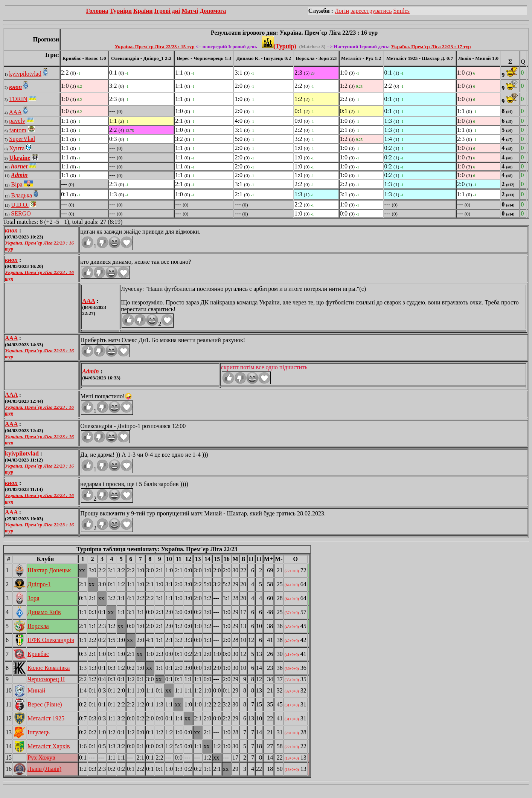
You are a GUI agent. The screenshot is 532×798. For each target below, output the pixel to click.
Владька (21, 195)
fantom (18, 130)
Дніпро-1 (39, 584)
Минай (36, 690)
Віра (17, 184)
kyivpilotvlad (25, 74)
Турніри (121, 11)
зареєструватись (371, 11)
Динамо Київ (44, 612)
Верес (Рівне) (45, 704)
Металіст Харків (49, 746)
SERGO (21, 213)
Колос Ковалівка (49, 668)
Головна (97, 11)
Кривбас (38, 654)
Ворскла (38, 626)
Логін (342, 11)
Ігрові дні (167, 11)
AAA (15, 112)
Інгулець (39, 732)
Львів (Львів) (44, 769)
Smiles (401, 11)
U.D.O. (20, 205)
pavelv (17, 121)
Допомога (213, 11)
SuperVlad (22, 139)
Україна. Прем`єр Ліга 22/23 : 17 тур (431, 47)
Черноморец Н (46, 679)
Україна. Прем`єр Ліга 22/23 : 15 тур (155, 47)
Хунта (17, 148)
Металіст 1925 (46, 718)
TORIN (18, 99)
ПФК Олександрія (51, 640)
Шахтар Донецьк (49, 570)
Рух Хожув (41, 757)
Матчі (190, 11)
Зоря (33, 598)
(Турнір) (279, 46)
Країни (143, 11)
